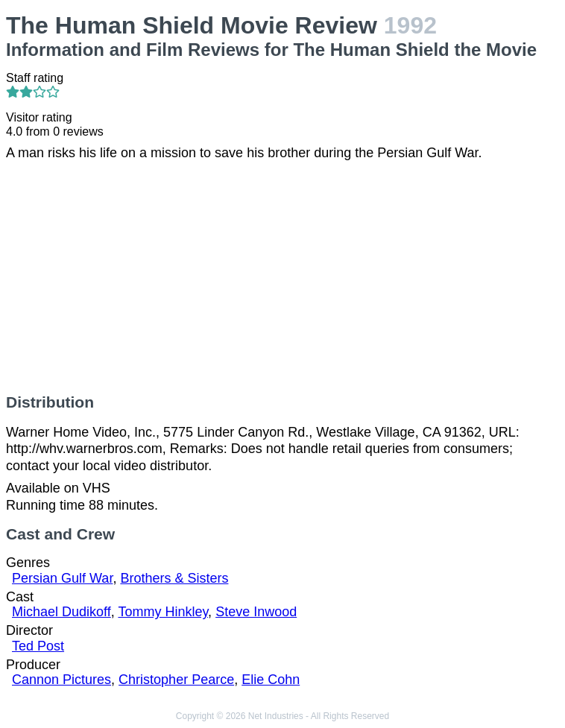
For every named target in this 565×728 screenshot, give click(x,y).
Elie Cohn (271, 680)
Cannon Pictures (61, 680)
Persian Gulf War (62, 578)
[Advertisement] (282, 277)
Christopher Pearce (176, 680)
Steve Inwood (256, 612)
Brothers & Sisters (174, 578)
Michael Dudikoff (61, 612)
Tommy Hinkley (163, 612)
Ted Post (38, 646)
